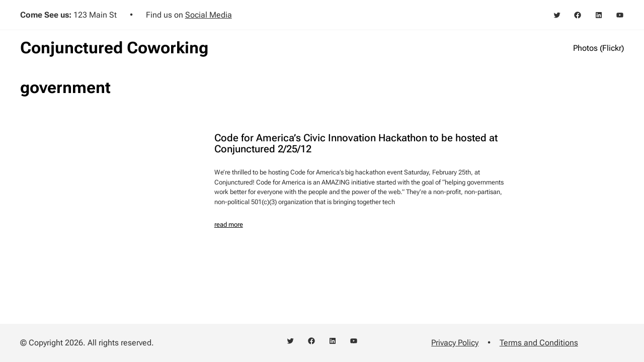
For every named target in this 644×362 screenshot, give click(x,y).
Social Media (209, 15)
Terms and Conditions (539, 343)
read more (229, 224)
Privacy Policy (455, 343)
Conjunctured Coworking (114, 48)
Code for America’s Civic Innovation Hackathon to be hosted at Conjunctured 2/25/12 (356, 144)
